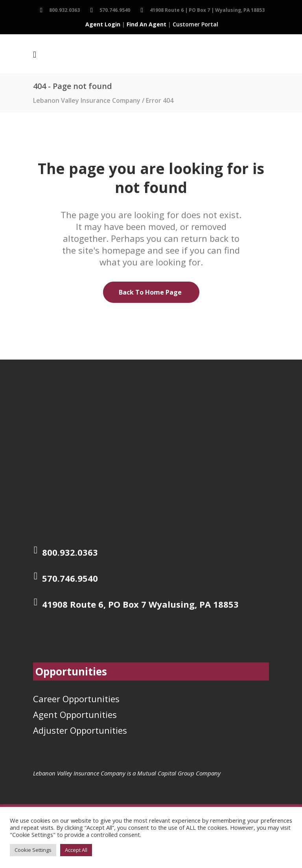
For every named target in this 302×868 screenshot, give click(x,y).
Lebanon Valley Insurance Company (87, 100)
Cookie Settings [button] (33, 850)
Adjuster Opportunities (80, 730)
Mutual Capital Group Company (179, 773)
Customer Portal (195, 24)
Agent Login (103, 24)
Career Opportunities (76, 699)
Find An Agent (146, 24)
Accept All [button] (76, 850)
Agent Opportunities (75, 714)
